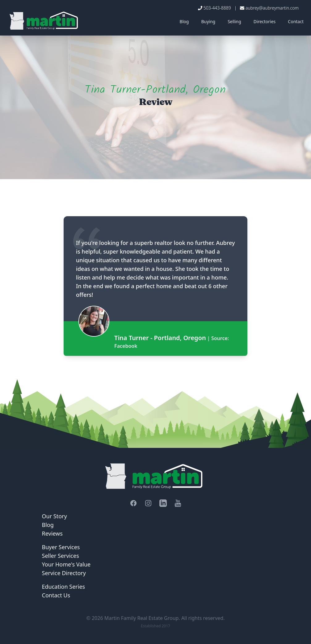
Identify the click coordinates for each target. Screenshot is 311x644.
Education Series (64, 587)
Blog (184, 21)
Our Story (55, 516)
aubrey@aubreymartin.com (272, 8)
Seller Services (61, 556)
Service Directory (64, 573)
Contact (296, 21)
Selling (234, 21)
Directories (265, 21)
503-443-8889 (217, 8)
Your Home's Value (66, 564)
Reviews (52, 533)
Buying (208, 21)
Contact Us (56, 595)
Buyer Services (61, 547)
